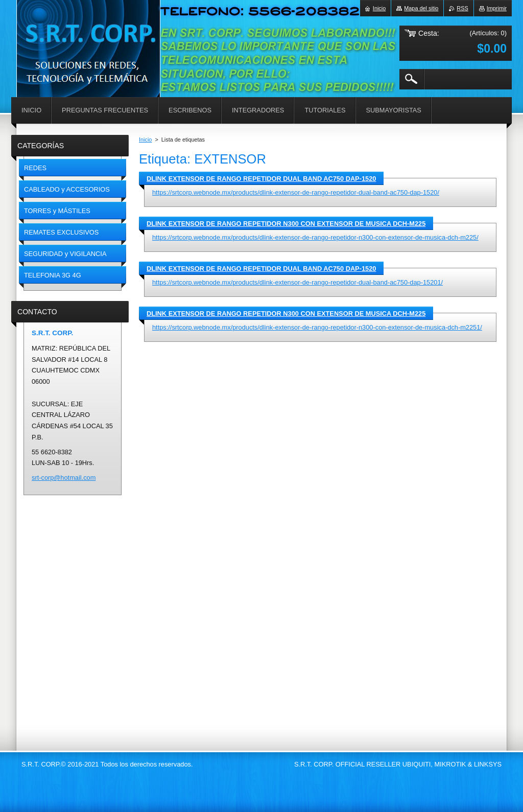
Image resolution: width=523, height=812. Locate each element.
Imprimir (497, 8)
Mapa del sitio (421, 8)
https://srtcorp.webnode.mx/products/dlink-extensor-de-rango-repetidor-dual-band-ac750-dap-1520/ (296, 192)
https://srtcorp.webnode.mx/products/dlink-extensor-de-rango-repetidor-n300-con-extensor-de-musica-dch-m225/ (315, 237)
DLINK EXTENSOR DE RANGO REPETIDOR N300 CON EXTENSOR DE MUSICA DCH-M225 (286, 224)
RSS (462, 8)
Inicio (145, 140)
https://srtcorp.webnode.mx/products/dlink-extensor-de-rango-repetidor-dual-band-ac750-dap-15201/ (298, 282)
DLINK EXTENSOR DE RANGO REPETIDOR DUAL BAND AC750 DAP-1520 (261, 179)
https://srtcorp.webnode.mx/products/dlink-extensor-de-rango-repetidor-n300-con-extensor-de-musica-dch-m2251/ (317, 327)
